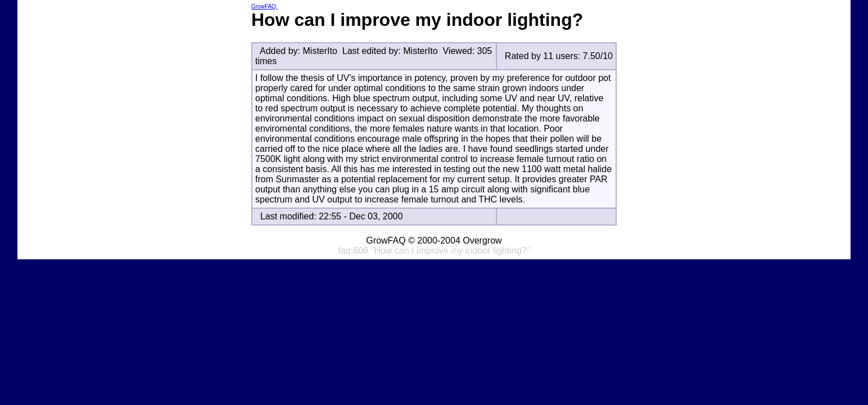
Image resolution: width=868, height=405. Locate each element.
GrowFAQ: (265, 6)
